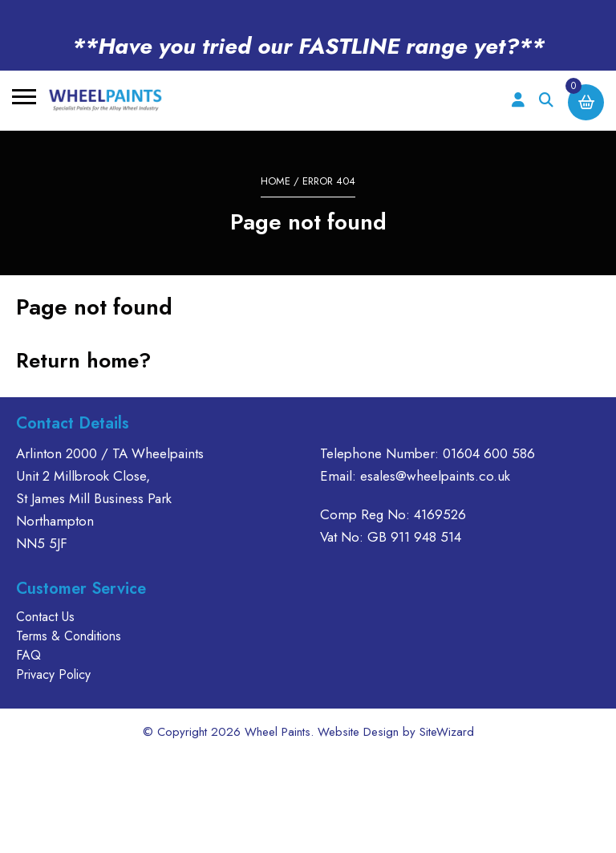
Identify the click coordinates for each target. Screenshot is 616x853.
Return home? (83, 360)
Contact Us (45, 617)
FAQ (28, 655)
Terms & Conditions (69, 636)
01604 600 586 (489, 453)
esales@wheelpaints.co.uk (435, 476)
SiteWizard (447, 732)
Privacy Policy (53, 674)
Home (276, 181)
